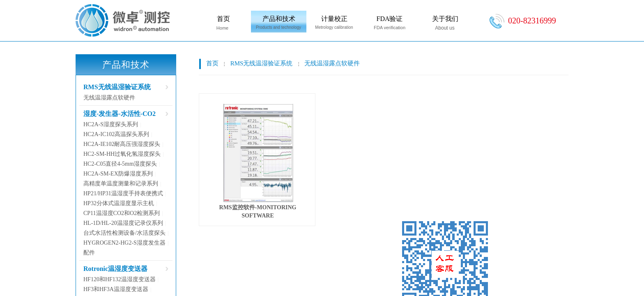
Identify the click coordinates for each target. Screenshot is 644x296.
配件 (89, 253)
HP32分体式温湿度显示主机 (119, 203)
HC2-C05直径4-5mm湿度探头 (120, 164)
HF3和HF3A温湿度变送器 (116, 289)
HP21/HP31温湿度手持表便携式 (123, 193)
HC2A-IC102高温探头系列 (116, 134)
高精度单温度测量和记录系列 (121, 184)
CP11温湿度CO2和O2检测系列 (122, 213)
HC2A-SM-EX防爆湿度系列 (118, 174)
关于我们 (445, 19)
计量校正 (334, 19)
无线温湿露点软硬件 (332, 63)
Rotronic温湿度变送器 (115, 269)
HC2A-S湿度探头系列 (111, 124)
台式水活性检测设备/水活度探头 (124, 233)
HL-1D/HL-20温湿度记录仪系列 (123, 223)
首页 (223, 19)
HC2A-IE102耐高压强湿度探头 (122, 144)
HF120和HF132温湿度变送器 (120, 279)
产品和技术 (279, 19)
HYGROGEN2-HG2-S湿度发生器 (124, 243)
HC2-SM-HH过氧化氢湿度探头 (122, 154)
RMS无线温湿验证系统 (262, 63)
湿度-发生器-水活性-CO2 (120, 114)
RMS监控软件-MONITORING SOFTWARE (258, 212)
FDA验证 (389, 19)
